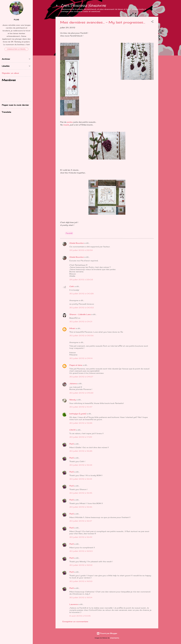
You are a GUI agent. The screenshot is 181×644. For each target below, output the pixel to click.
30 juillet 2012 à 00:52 (82, 308)
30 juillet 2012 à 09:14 (81, 358)
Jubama (73, 383)
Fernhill (69, 233)
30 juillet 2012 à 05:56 (81, 336)
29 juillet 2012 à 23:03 (81, 280)
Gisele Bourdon (77, 243)
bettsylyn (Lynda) (78, 414)
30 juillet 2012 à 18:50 (81, 551)
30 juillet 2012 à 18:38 (81, 451)
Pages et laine (76, 365)
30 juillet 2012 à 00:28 (81, 294)
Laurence (74, 604)
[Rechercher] (157, 6)
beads (66, 125)
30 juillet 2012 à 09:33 (81, 393)
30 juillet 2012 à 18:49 (81, 537)
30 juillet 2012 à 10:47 (81, 407)
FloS (72, 444)
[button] (152, 22)
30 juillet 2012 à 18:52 (81, 565)
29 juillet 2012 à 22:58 (81, 250)
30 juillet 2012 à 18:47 (81, 521)
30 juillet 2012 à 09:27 (81, 377)
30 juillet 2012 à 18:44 (81, 479)
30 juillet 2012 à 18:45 (81, 493)
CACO (72, 430)
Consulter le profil (16, 49)
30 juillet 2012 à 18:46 (81, 507)
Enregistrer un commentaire (75, 622)
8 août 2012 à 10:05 (80, 616)
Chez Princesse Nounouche (84, 6)
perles (70, 122)
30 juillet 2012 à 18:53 (81, 581)
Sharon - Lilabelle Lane (80, 314)
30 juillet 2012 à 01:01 (81, 322)
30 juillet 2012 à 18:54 (81, 597)
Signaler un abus (10, 73)
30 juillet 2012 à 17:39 (81, 437)
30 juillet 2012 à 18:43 (81, 465)
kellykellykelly (115, 638)
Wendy (73, 400)
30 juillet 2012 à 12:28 (81, 423)
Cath (72, 286)
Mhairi (72, 328)
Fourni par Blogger (107, 633)
